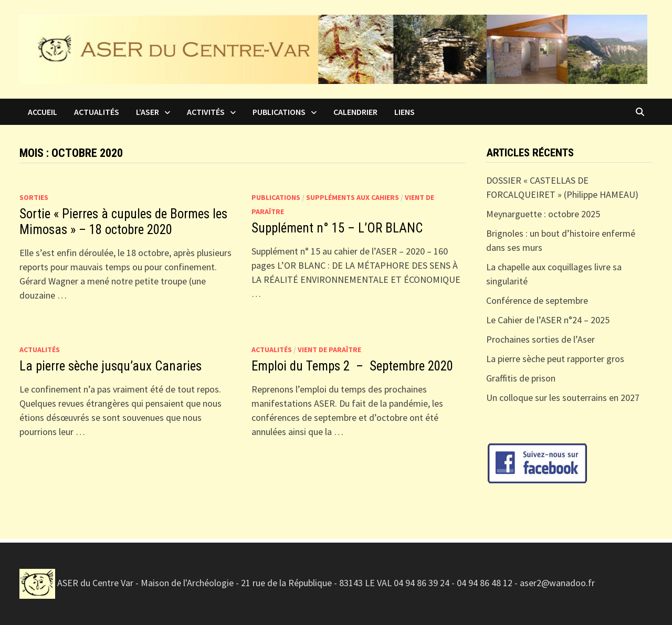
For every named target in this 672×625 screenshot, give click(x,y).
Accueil (43, 112)
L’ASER (148, 112)
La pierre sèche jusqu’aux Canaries (112, 366)
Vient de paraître (329, 349)
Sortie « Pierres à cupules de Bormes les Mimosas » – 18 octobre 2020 (123, 222)
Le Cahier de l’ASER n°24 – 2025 (548, 320)
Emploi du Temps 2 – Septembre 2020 (352, 366)
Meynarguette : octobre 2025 (543, 214)
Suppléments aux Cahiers (353, 197)
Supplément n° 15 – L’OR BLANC (337, 228)
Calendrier (355, 112)
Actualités (97, 112)
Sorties (34, 197)
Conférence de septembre (537, 300)
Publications (279, 112)
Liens (405, 112)
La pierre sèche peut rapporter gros (555, 359)
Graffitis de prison (521, 378)
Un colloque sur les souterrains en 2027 (563, 398)
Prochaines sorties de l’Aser (540, 339)
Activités (206, 112)
